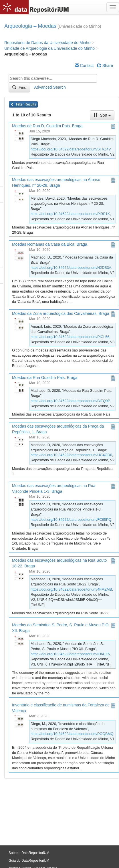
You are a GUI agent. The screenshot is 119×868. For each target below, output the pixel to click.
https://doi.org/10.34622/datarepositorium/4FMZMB (71, 589)
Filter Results (23, 104)
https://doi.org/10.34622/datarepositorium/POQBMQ (72, 734)
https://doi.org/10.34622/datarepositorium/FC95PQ (71, 520)
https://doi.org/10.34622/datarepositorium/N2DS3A (71, 268)
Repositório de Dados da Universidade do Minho (47, 43)
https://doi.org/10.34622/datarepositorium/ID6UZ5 (70, 654)
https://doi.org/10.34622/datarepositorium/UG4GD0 (71, 455)
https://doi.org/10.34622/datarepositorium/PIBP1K (70, 214)
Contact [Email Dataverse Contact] (84, 65)
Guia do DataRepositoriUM (29, 861)
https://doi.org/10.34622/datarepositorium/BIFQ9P (70, 401)
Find (19, 88)
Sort (102, 115)
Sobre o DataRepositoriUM (29, 853)
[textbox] (53, 78)
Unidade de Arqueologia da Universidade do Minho (49, 48)
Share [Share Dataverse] (105, 65)
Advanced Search (50, 87)
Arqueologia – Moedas (30, 26)
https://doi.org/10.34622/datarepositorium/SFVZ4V (71, 149)
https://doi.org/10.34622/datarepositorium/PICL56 (70, 337)
